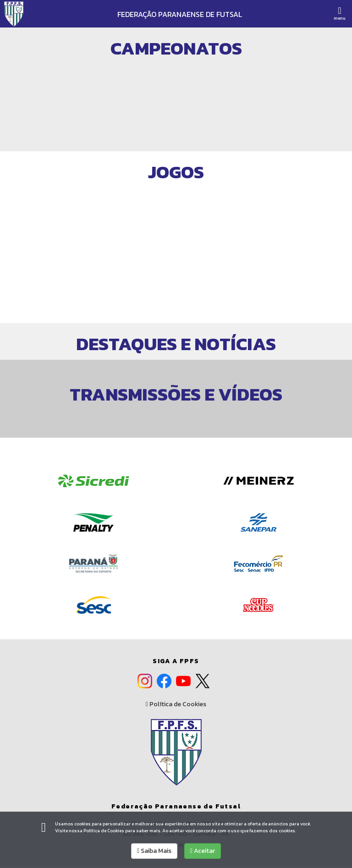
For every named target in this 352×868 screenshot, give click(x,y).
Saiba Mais (154, 851)
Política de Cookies (176, 704)
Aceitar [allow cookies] (203, 851)
